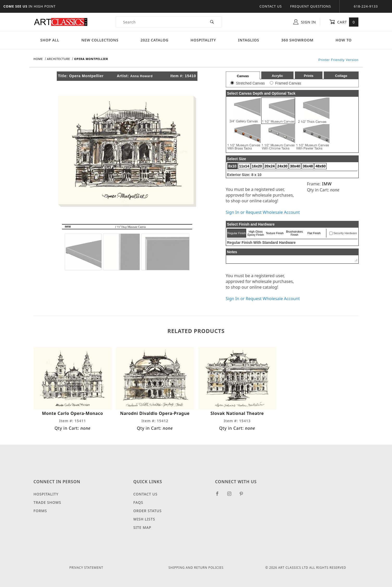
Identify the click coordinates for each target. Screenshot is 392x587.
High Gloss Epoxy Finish (256, 233)
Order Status (148, 511)
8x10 (232, 166)
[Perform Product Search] (212, 22)
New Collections (100, 40)
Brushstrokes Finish (294, 233)
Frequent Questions (311, 6)
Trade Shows (47, 502)
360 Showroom (297, 40)
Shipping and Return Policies (196, 568)
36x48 (308, 166)
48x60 (321, 166)
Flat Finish (314, 233)
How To (344, 40)
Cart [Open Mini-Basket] (344, 22)
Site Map (142, 527)
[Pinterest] (243, 496)
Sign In (305, 22)
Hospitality (203, 40)
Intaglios (249, 40)
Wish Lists (144, 519)
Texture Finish (275, 233)
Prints (309, 76)
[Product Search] (160, 22)
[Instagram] (232, 496)
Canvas (243, 76)
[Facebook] (219, 496)
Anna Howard (141, 76)
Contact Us (271, 6)
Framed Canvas (288, 83)
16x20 (257, 166)
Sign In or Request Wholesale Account (263, 212)
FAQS (138, 502)
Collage (341, 76)
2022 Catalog (154, 40)
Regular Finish (237, 233)
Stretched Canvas (250, 83)
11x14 (244, 166)
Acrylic (277, 76)
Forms (40, 511)
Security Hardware (345, 233)
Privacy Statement (86, 568)
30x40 (295, 166)
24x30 (282, 166)
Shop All (50, 40)
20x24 (270, 166)
